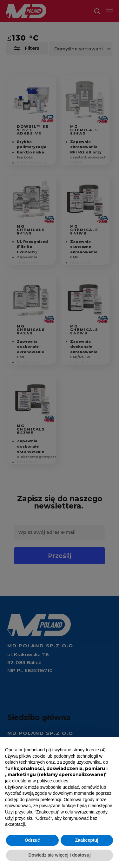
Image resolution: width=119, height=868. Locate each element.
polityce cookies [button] (53, 781)
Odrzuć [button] (32, 840)
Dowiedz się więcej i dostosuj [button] (59, 855)
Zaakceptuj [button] (87, 840)
